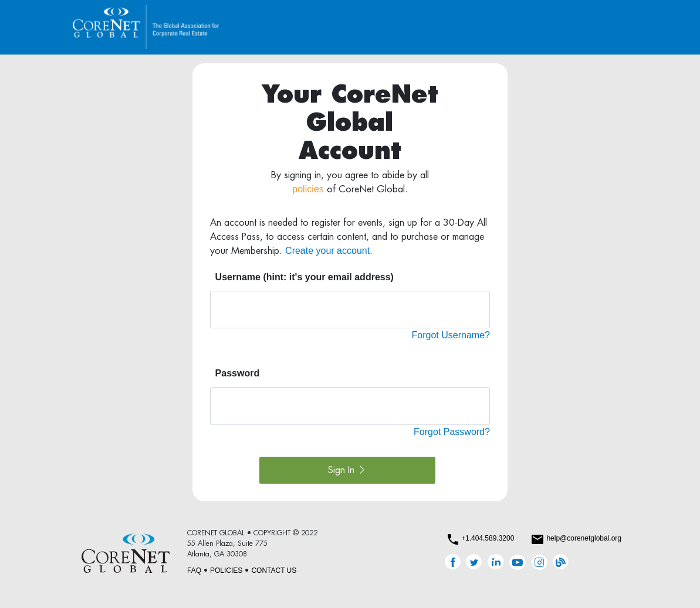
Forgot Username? (451, 335)
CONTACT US (274, 570)
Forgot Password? (452, 432)
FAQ (194, 570)
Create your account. (329, 251)
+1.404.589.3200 (488, 538)
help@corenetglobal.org (584, 538)
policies (308, 189)
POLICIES (226, 570)
